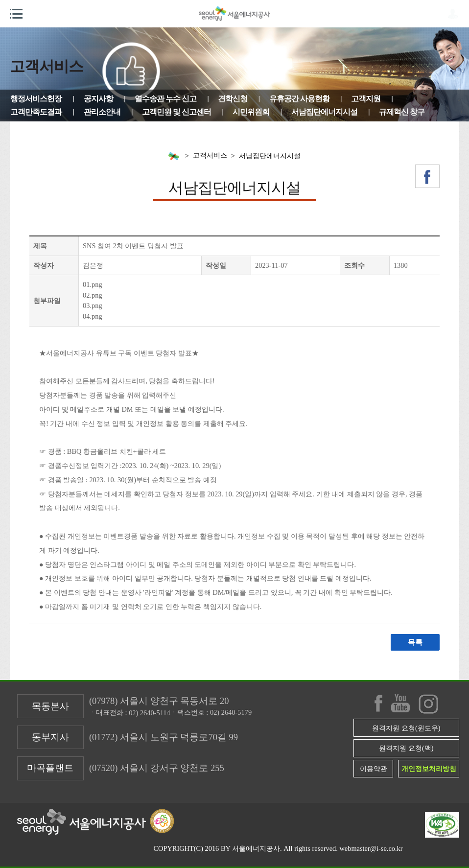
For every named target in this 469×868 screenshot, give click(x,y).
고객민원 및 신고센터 (176, 112)
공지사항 (98, 99)
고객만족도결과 (36, 112)
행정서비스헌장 (36, 99)
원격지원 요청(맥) (406, 748)
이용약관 (374, 769)
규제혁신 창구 (402, 112)
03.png (93, 305)
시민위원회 (251, 112)
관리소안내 (102, 112)
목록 (415, 642)
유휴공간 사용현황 (299, 99)
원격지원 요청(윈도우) (406, 728)
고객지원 (366, 99)
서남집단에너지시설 (324, 112)
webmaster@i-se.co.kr (371, 848)
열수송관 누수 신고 (165, 99)
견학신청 (233, 99)
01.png (93, 284)
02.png (93, 295)
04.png (93, 316)
